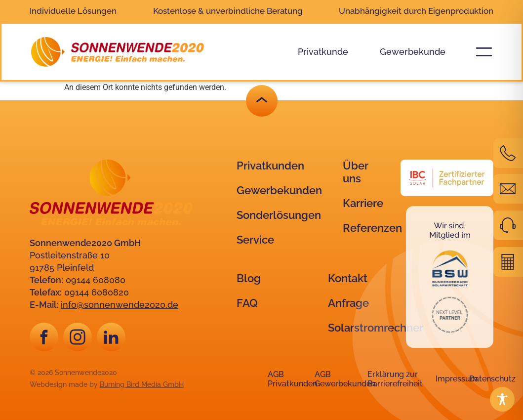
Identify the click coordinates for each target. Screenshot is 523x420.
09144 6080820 (97, 292)
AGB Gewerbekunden (345, 379)
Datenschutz (492, 379)
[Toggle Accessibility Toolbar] (502, 399)
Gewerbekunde (413, 52)
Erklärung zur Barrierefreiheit (395, 379)
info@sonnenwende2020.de (120, 305)
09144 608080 (96, 280)
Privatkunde (323, 52)
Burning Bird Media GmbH (142, 384)
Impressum (457, 379)
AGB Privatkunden (292, 379)
